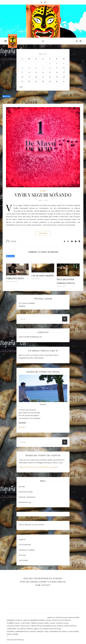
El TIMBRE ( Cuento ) (13, 623)
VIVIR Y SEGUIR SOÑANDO (43, 195)
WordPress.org (25, 502)
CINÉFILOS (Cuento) (37, 623)
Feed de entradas (26, 492)
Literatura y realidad (27, 550)
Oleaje (46, 631)
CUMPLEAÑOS (12, 629)
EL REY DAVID (25, 623)
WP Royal (20, 640)
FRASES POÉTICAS (70, 626)
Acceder (22, 486)
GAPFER (13, 241)
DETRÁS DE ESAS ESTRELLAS (61, 620)
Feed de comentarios (27, 497)
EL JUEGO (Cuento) (62, 623)
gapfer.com (38, 629)
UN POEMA (23, 560)
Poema (43, 191)
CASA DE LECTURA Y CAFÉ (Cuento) (18, 626)
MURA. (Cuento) (50, 623)
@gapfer (22, 306)
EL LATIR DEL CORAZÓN (25, 629)
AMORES (22, 427)
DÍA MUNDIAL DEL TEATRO (58, 631)
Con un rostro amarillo (43, 275)
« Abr (21, 87)
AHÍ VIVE (22, 555)
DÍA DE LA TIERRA (12, 634)
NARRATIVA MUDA (15, 278)
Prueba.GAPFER (73, 631)
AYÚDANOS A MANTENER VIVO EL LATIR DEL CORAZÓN (25, 631)
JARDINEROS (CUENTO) (14, 620)
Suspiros (22, 539)
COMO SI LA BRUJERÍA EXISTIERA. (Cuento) (37, 620)
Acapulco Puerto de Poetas (52, 629)
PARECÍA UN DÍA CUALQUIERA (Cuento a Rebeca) (38, 467)
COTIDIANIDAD (25, 545)
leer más (43, 233)
